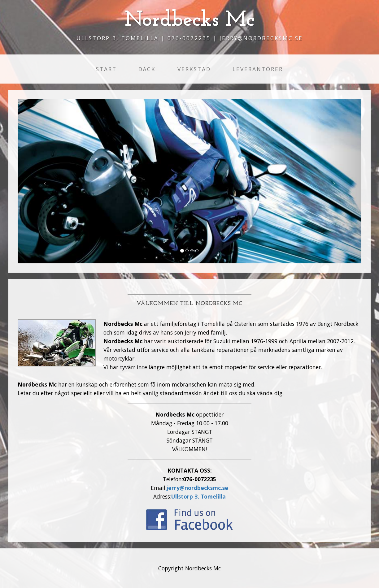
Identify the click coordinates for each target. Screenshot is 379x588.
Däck (147, 69)
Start (106, 69)
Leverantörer (258, 69)
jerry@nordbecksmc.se (197, 488)
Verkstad (194, 69)
